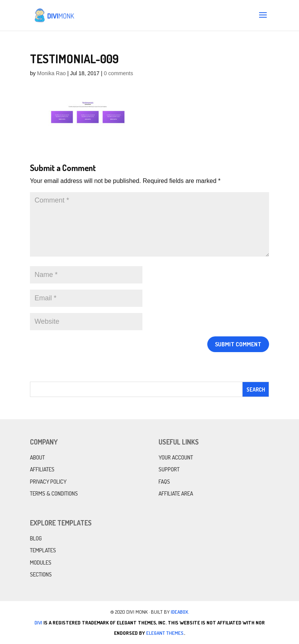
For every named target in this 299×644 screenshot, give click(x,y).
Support (169, 469)
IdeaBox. (180, 612)
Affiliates (42, 469)
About (37, 457)
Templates (43, 550)
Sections (41, 574)
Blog (36, 538)
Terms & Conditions (54, 493)
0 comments (118, 73)
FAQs (164, 482)
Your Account (176, 457)
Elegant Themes (165, 633)
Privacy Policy (48, 482)
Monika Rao (52, 73)
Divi (38, 623)
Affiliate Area (176, 493)
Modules (41, 562)
